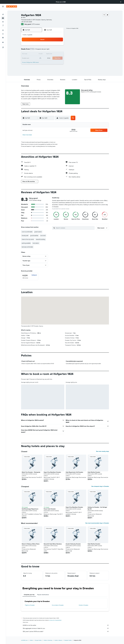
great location (38, 232)
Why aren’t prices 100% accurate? (66, 631)
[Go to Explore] (3, 28)
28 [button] (51, 62)
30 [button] (59, 62)
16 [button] (59, 54)
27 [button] (47, 62)
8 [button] (55, 50)
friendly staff (25, 236)
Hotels (31, 640)
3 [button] (34, 50)
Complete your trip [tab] (29, 595)
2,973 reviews (36, 24)
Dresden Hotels (68, 640)
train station (36, 243)
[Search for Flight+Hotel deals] (3, 23)
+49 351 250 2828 (27, 22)
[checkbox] (30, 277)
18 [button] (39, 58)
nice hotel (43, 236)
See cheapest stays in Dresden (100, 486)
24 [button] (34, 62)
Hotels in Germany (48, 640)
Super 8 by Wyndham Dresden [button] (52, 472)
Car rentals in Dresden (58, 605)
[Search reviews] (75, 228)
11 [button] (38, 54)
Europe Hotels (38, 640)
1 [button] (55, 46)
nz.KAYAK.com (24, 640)
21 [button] (51, 58)
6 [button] (47, 50)
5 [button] (43, 50)
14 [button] (51, 54)
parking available (26, 243)
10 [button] (34, 54)
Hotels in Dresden (84, 605)
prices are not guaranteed (55, 620)
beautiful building (41, 239)
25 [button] (38, 62)
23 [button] (59, 58)
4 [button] (39, 50)
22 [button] (55, 58)
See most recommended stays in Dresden (97, 523)
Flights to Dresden (30, 605)
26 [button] (43, 62)
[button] (121, 2)
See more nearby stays (103, 451)
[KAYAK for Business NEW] (3, 35)
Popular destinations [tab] (43, 595)
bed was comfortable (27, 247)
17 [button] (34, 58)
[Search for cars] (3, 19)
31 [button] (34, 67)
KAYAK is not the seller (66, 625)
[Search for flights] (3, 12)
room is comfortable (27, 232)
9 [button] (59, 50)
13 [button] (47, 54)
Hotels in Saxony (58, 640)
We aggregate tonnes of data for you (66, 628)
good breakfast (34, 236)
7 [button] (51, 50)
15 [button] (55, 54)
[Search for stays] (3, 15)
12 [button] (43, 54)
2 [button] (59, 46)
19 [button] (43, 58)
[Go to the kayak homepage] (12, 6)
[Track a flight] (3, 31)
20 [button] (47, 58)
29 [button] (55, 62)
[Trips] (3, 40)
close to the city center (28, 239)
